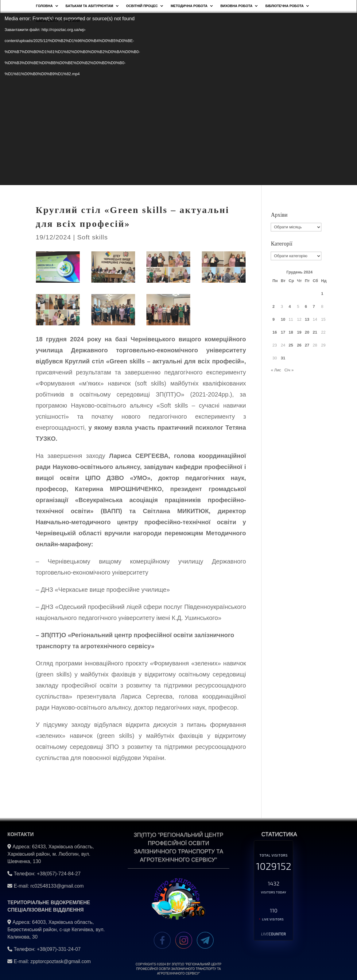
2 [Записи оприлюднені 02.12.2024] (273, 306)
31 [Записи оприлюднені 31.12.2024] (283, 358)
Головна (44, 6)
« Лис (276, 370)
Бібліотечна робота (284, 6)
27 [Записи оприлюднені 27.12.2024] (307, 345)
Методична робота (189, 6)
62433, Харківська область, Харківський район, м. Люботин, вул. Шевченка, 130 (51, 854)
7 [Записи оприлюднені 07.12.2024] (314, 306)
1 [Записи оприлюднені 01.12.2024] (322, 294)
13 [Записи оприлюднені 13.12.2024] (307, 319)
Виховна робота (237, 6)
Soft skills (93, 237)
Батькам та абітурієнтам (89, 6)
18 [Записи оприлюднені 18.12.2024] (291, 332)
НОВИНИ (72, 21)
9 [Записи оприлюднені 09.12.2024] (273, 319)
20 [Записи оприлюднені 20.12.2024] (307, 332)
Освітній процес (142, 6)
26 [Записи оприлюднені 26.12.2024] (299, 345)
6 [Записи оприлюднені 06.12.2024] (306, 306)
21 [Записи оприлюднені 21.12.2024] (315, 332)
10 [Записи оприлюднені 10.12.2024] (283, 319)
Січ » (289, 370)
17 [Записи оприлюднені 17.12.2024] (283, 332)
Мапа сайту (47, 21)
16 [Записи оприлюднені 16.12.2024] (274, 332)
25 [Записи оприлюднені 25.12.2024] (291, 345)
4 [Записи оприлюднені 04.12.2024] (290, 306)
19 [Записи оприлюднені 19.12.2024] (299, 332)
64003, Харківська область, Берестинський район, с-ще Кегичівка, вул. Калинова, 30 (56, 930)
